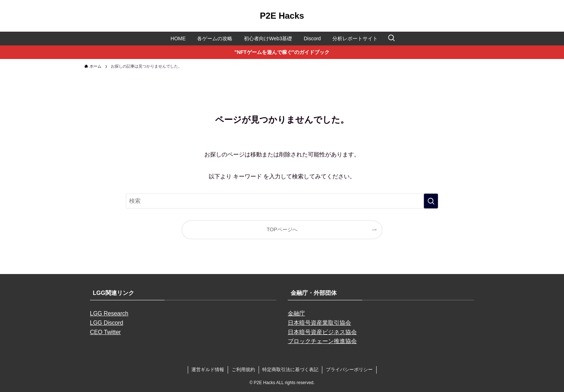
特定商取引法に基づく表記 (290, 370)
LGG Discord (106, 323)
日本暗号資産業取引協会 (319, 323)
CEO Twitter (105, 332)
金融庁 (296, 313)
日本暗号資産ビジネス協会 (322, 332)
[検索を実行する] (431, 201)
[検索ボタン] (391, 38)
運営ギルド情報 (208, 370)
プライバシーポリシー (349, 370)
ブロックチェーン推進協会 (322, 341)
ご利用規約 (243, 370)
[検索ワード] (282, 201)
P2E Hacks (282, 16)
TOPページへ (282, 229)
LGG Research (109, 313)
